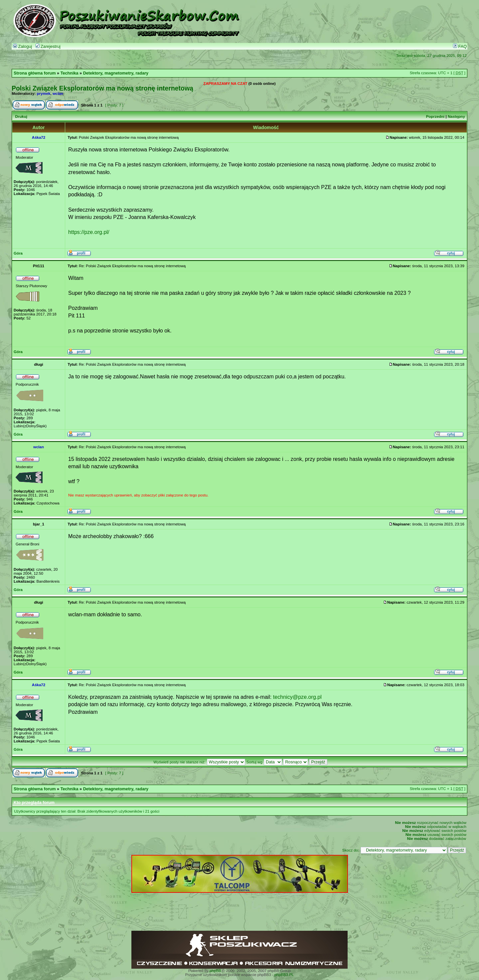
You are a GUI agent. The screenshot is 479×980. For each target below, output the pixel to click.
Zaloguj (22, 47)
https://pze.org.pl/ (89, 232)
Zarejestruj (48, 47)
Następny (456, 116)
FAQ (460, 47)
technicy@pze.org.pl (297, 697)
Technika (70, 73)
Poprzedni (435, 116)
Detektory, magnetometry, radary (116, 73)
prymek (44, 94)
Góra (18, 253)
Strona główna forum (35, 73)
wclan (58, 94)
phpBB (215, 971)
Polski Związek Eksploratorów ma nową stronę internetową (102, 88)
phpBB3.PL (284, 975)
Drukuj (21, 116)
